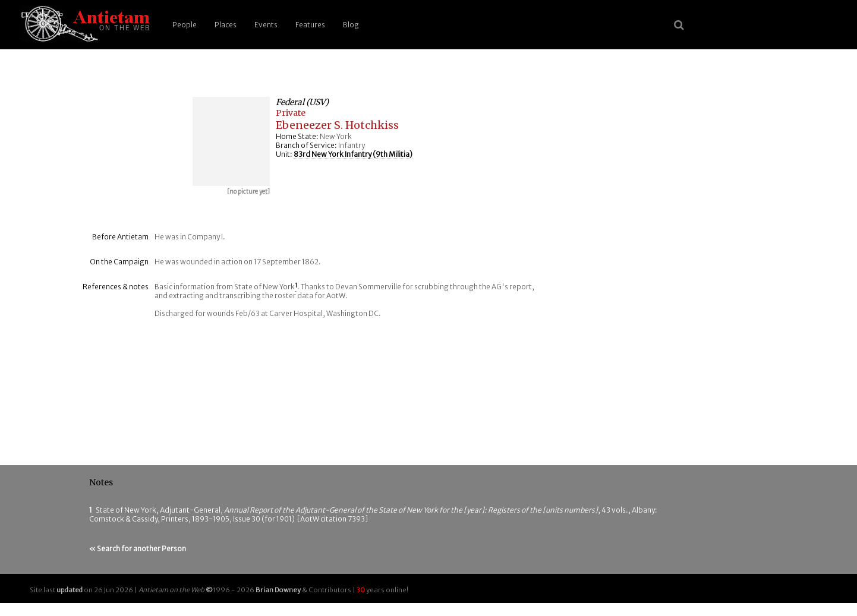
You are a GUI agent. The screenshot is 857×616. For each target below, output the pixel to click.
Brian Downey (278, 590)
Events (266, 25)
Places (226, 25)
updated (70, 590)
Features (310, 25)
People (185, 25)
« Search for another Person (138, 549)
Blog (351, 25)
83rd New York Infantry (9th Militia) (353, 154)
